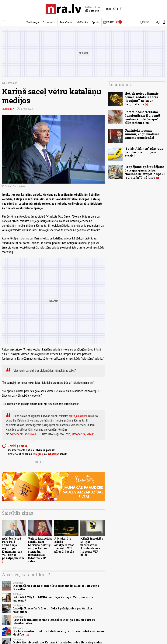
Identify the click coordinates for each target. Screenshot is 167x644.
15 (27, 635)
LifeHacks (82, 22)
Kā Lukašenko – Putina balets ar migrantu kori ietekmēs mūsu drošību (59, 633)
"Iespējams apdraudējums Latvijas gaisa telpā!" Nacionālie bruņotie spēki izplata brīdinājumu (145, 172)
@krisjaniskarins (78, 416)
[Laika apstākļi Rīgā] (114, 9)
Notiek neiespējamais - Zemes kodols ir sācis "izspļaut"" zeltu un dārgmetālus (143, 99)
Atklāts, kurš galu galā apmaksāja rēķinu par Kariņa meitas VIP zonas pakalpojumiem (13, 548)
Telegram (38, 454)
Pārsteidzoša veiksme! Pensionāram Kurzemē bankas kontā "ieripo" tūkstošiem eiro (142, 117)
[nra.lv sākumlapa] (64, 9)
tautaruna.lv (8, 109)
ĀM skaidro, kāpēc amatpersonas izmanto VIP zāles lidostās (64, 545)
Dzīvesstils (49, 22)
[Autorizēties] (163, 22)
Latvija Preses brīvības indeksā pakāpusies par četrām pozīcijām (53, 610)
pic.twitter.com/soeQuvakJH (23, 434)
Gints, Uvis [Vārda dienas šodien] (92, 11)
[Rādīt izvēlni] (4, 22)
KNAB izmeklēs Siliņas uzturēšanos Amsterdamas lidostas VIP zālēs (92, 547)
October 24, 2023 (82, 434)
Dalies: (40, 462)
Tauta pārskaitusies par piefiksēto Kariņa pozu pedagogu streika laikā (54, 621)
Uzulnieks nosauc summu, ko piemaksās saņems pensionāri (142, 134)
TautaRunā (66, 22)
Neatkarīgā (32, 22)
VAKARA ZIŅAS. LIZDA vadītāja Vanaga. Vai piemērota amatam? (53, 599)
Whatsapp (54, 454)
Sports (96, 22)
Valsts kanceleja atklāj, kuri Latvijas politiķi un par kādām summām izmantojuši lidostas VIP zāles (40, 550)
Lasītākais (120, 85)
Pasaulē (13, 83)
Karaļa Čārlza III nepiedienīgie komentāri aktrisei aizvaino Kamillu (56, 587)
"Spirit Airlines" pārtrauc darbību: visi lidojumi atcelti (144, 152)
